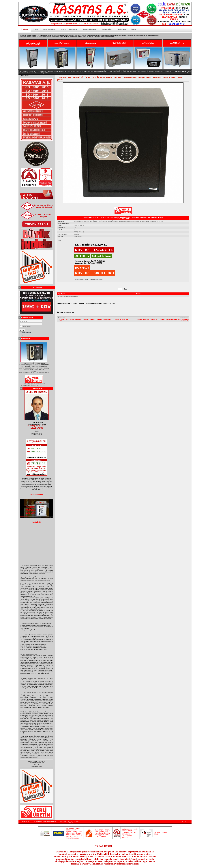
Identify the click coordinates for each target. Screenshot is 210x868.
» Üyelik (23, 335)
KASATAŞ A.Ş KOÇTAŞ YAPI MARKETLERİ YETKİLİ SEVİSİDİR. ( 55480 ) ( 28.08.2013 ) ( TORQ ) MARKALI (103, 833)
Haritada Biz (36, 522)
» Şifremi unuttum (26, 333)
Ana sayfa (23, 71)
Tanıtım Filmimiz (37, 494)
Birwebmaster (186, 822)
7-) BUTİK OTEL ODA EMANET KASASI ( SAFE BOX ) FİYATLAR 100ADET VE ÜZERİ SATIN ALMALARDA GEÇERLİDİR (67, 71)
